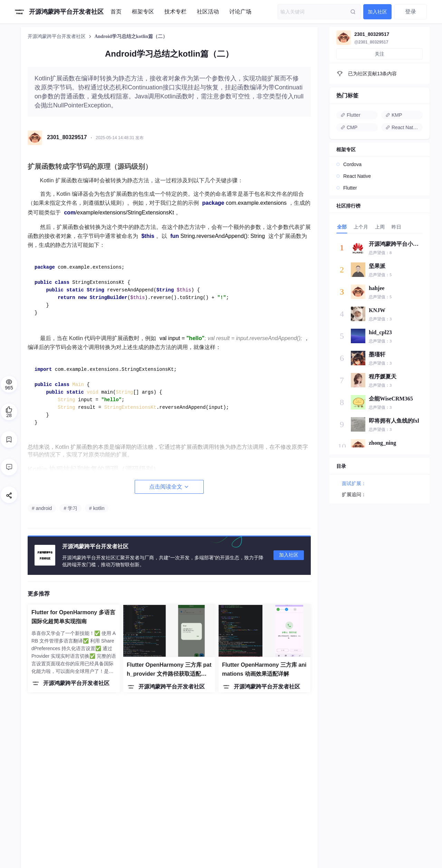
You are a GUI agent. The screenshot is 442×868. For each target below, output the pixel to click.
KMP (394, 115)
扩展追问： (354, 494)
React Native (402, 127)
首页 (116, 12)
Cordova (352, 164)
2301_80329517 (372, 34)
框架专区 (143, 12)
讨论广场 (240, 12)
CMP (349, 127)
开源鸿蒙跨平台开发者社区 (57, 36)
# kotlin (97, 508)
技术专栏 (175, 12)
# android (42, 508)
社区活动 (208, 12)
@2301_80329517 (371, 42)
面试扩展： (354, 483)
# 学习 (70, 508)
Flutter (350, 115)
